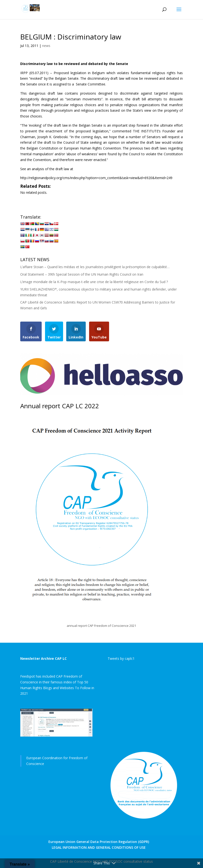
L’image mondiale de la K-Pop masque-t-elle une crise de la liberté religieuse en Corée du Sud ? (94, 282)
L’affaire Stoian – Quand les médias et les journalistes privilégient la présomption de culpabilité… (95, 267)
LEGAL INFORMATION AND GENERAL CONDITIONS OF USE (99, 847)
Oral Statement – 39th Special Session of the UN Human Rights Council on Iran (82, 274)
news (46, 46)
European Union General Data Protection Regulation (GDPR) (99, 842)
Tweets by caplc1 (121, 658)
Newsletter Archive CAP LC (43, 658)
